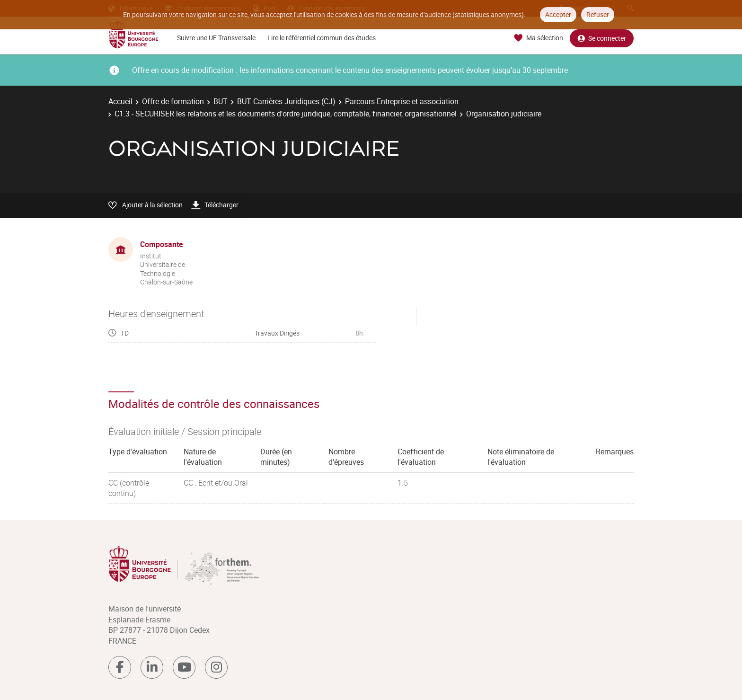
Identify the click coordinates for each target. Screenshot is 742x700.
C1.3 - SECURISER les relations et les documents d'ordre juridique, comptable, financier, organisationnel (286, 114)
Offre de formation (173, 101)
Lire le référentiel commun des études (322, 38)
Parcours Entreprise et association (402, 101)
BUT (221, 101)
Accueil (120, 101)
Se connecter (602, 38)
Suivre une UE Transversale (216, 38)
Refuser (598, 14)
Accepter (558, 14)
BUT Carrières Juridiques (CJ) (286, 101)
